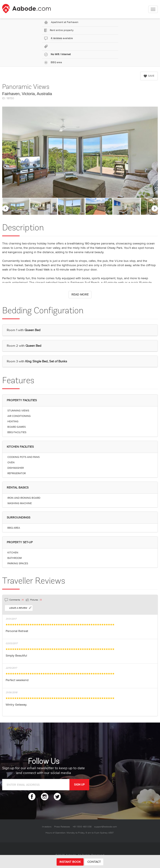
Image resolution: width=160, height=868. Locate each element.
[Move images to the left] (5, 208)
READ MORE (80, 295)
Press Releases (62, 827)
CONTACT (94, 862)
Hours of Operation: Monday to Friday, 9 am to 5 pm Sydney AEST (80, 833)
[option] (16, 206)
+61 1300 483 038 (82, 827)
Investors (47, 827)
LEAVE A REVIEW (20, 608)
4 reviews (56, 38)
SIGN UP (79, 785)
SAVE (149, 76)
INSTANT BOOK (70, 862)
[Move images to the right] (155, 208)
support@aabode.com (106, 827)
